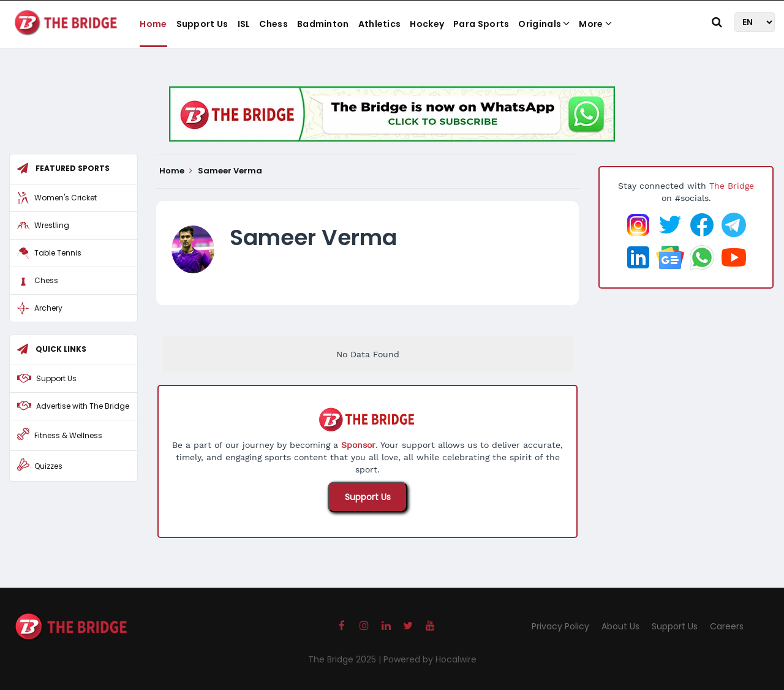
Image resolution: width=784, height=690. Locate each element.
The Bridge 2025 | (346, 659)
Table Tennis (58, 253)
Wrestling (52, 225)
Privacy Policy (560, 626)
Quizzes (48, 466)
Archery (48, 308)
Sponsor (358, 445)
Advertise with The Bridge (83, 406)
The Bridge (732, 186)
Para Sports (481, 24)
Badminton (323, 24)
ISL (244, 24)
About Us (620, 626)
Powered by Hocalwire (430, 659)
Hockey (427, 24)
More (595, 24)
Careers (727, 626)
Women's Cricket (66, 198)
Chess (273, 24)
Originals (544, 24)
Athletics (380, 24)
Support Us (202, 24)
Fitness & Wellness (68, 435)
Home (153, 24)
